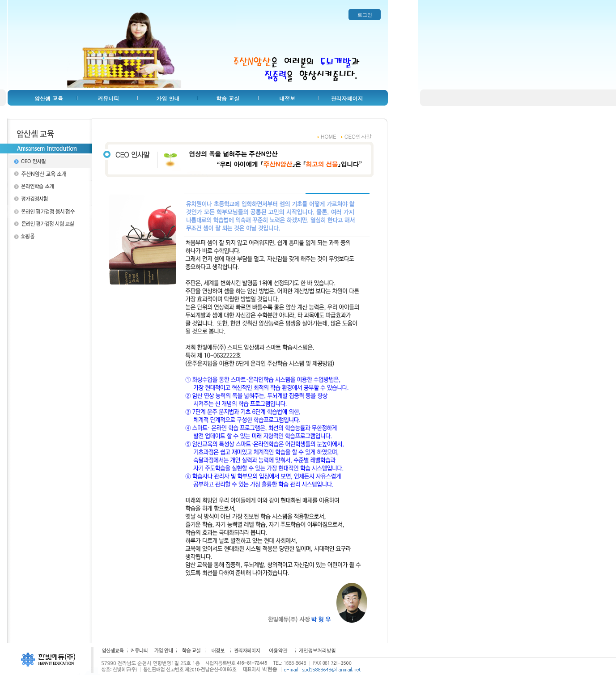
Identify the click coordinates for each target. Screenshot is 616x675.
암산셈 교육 (49, 98)
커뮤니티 (108, 98)
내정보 (287, 98)
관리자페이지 (347, 98)
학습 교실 (228, 98)
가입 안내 (168, 98)
